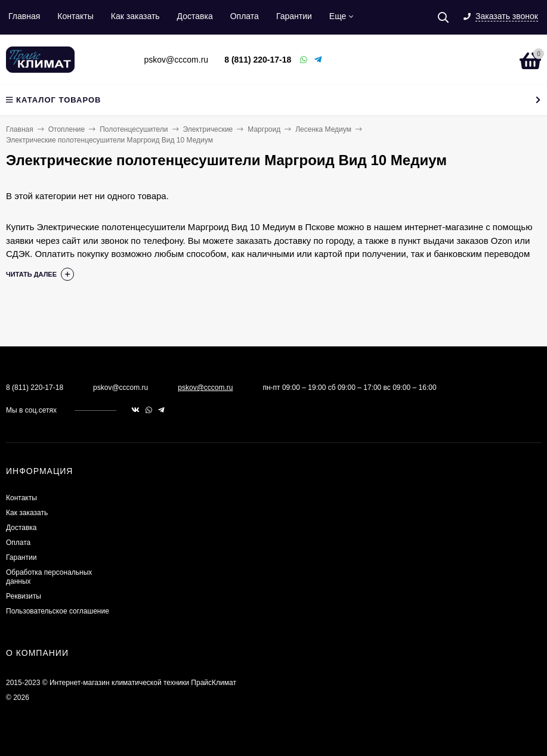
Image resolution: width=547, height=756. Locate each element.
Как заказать (135, 16)
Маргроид (264, 129)
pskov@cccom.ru (205, 388)
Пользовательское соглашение (58, 611)
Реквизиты (24, 596)
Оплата (245, 16)
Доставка (195, 16)
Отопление (67, 129)
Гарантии (294, 16)
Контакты (75, 16)
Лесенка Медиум (323, 129)
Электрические (208, 129)
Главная (24, 16)
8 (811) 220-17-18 (258, 60)
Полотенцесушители (134, 129)
